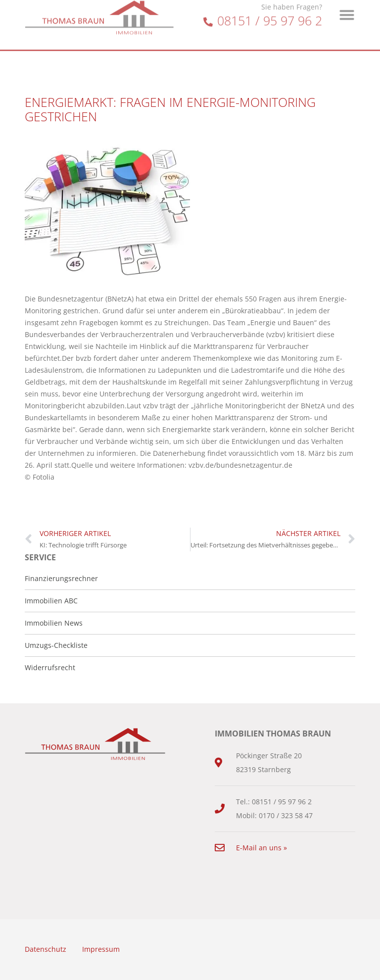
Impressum (101, 949)
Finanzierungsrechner (61, 578)
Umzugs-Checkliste (56, 645)
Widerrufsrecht (50, 667)
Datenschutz (46, 949)
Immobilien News (54, 623)
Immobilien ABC (51, 601)
